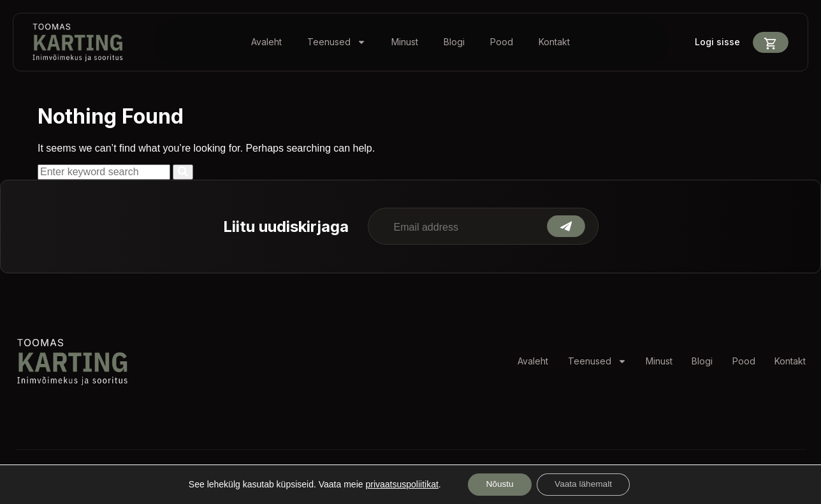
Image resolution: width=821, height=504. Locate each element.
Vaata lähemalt (585, 484)
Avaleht (266, 42)
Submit (566, 226)
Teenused (337, 42)
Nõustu (498, 484)
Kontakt (554, 42)
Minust (405, 42)
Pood (502, 42)
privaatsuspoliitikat (398, 484)
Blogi (454, 42)
